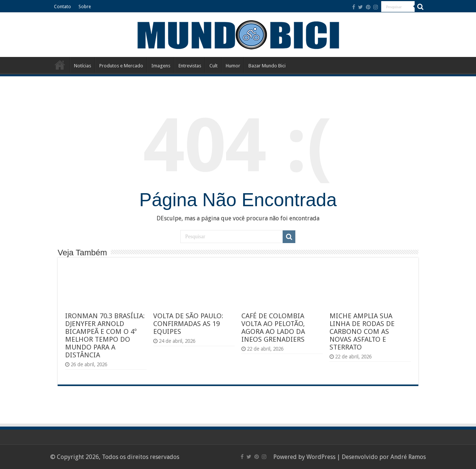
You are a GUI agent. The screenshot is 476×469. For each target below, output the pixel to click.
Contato (62, 7)
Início (60, 65)
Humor (233, 66)
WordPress (321, 457)
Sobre (85, 7)
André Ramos (408, 457)
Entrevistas (190, 66)
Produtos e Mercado (121, 66)
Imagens (161, 66)
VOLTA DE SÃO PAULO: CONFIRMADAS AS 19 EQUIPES (188, 324)
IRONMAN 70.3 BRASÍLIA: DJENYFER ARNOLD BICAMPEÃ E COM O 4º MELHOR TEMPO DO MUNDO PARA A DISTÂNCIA (105, 335)
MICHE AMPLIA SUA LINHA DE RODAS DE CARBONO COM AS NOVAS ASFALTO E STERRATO (362, 331)
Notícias (83, 66)
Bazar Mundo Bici (267, 66)
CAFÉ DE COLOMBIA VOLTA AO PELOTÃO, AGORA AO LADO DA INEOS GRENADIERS (273, 328)
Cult (213, 66)
